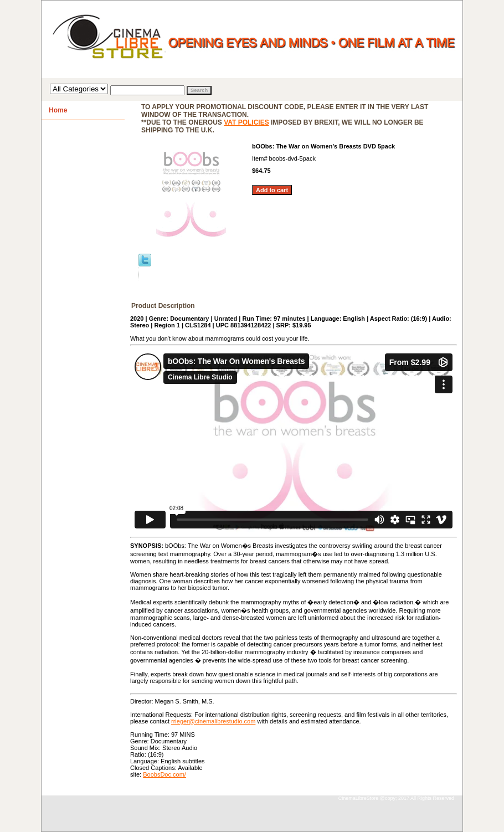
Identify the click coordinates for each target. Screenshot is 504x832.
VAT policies (246, 122)
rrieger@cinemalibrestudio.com (213, 721)
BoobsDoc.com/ (164, 774)
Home (58, 110)
